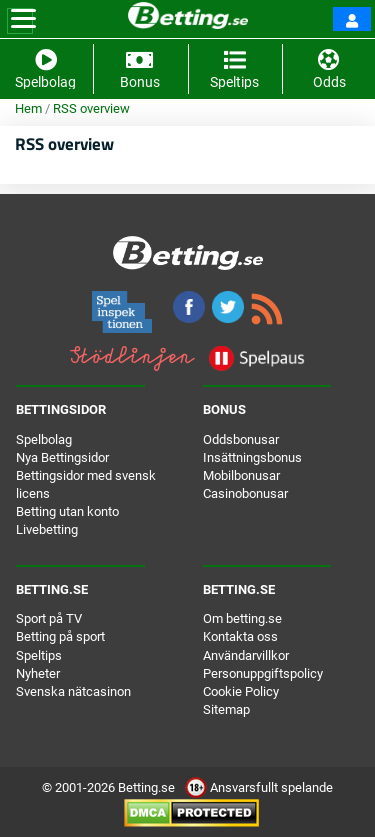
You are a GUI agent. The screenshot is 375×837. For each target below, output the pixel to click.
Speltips (39, 655)
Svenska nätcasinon (73, 691)
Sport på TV (49, 618)
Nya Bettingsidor (62, 457)
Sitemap (226, 709)
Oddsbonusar (241, 439)
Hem (28, 108)
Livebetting (47, 529)
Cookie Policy (241, 691)
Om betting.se (242, 618)
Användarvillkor (246, 655)
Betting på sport (60, 636)
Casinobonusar (245, 493)
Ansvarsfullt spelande (259, 787)
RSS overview (91, 108)
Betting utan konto (67, 511)
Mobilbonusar (241, 475)
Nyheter (38, 673)
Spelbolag (44, 439)
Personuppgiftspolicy (263, 673)
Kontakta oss (240, 636)
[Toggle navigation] (23, 19)
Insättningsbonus (252, 457)
